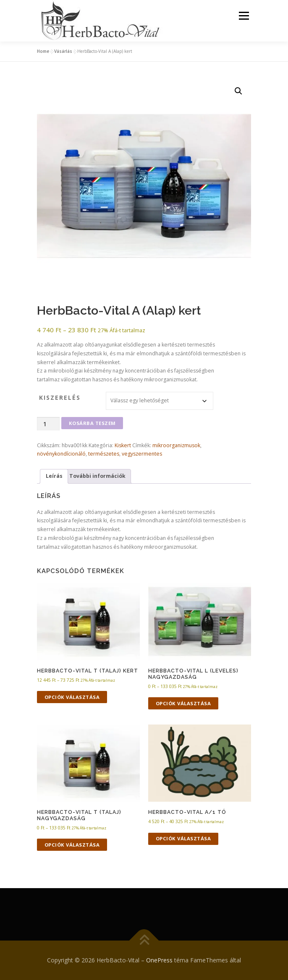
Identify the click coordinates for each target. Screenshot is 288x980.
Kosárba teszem (92, 423)
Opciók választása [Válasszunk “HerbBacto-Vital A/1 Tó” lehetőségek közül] (183, 838)
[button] (238, 91)
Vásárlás (63, 51)
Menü (243, 16)
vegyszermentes (142, 454)
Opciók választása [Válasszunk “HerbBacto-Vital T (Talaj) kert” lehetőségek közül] (72, 697)
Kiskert (123, 445)
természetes (104, 454)
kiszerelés (60, 397)
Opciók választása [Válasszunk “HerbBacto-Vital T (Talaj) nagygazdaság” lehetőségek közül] (72, 845)
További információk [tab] (97, 476)
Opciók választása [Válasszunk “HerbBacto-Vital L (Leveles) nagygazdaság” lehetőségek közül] (183, 703)
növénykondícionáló (61, 454)
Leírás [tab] (54, 476)
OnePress (159, 960)
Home (43, 51)
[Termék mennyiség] (48, 424)
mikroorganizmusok (176, 445)
